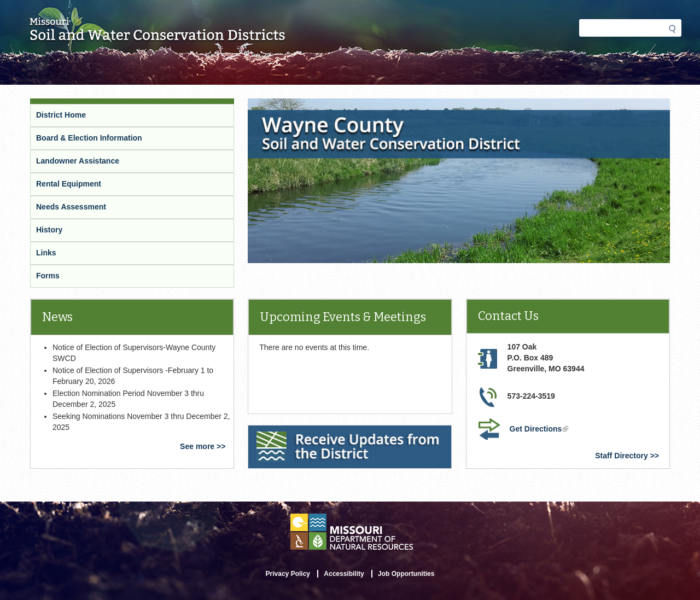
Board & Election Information (89, 138)
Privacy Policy (288, 574)
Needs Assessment (71, 207)
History (49, 230)
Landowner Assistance (78, 161)
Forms (48, 276)
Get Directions (540, 430)
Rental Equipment (69, 184)
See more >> (203, 446)
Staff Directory (621, 456)
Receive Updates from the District (311, 432)
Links (46, 253)
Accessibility (344, 574)
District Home (61, 115)
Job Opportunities (406, 574)
